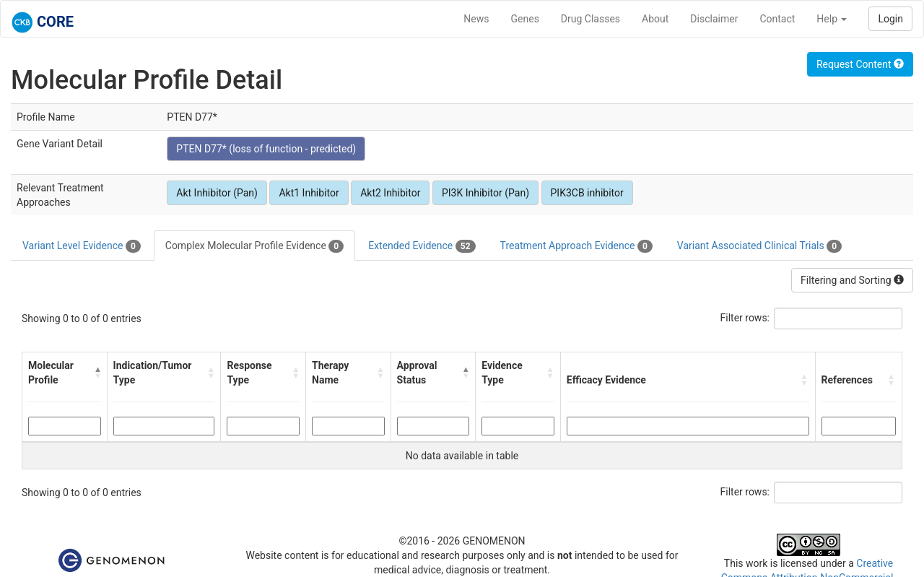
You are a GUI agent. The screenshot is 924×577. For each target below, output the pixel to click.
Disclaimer (714, 19)
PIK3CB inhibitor (587, 193)
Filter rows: (745, 318)
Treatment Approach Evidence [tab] (576, 246)
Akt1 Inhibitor (309, 193)
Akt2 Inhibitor (390, 193)
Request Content (860, 64)
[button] (97, 373)
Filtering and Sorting (852, 280)
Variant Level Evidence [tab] (82, 246)
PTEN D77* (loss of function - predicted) (266, 149)
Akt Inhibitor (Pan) (217, 193)
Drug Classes (590, 19)
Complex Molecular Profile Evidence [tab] (254, 246)
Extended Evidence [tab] (422, 246)
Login (890, 19)
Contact (777, 19)
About (655, 19)
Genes (525, 19)
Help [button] (832, 19)
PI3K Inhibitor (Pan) (485, 193)
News (476, 19)
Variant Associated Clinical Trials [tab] (759, 246)
